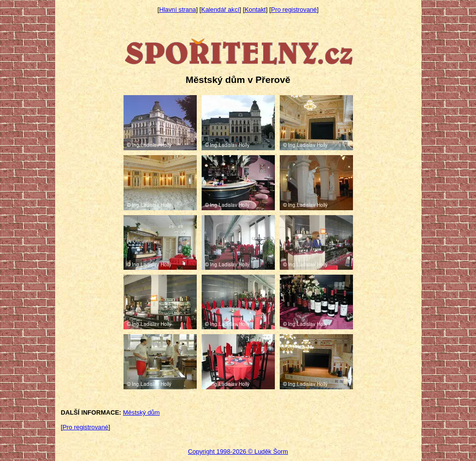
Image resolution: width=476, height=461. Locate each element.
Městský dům (141, 412)
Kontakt (255, 10)
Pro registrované (294, 10)
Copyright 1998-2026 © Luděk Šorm (238, 451)
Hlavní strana (177, 10)
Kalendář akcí (220, 10)
